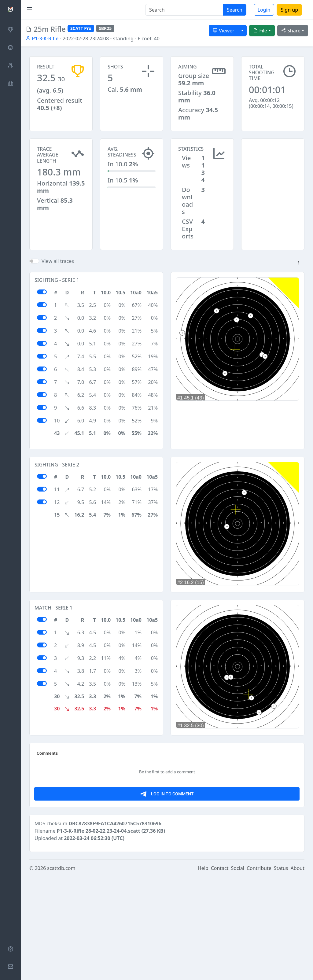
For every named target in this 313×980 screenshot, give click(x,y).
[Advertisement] (273, 169)
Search (235, 10)
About (298, 971)
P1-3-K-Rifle (42, 39)
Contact (220, 971)
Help (203, 971)
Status (281, 971)
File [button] (260, 31)
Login (264, 10)
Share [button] (291, 31)
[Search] (184, 10)
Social (238, 971)
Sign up (289, 10)
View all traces (58, 261)
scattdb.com (61, 971)
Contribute (259, 971)
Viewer (224, 31)
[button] (298, 263)
